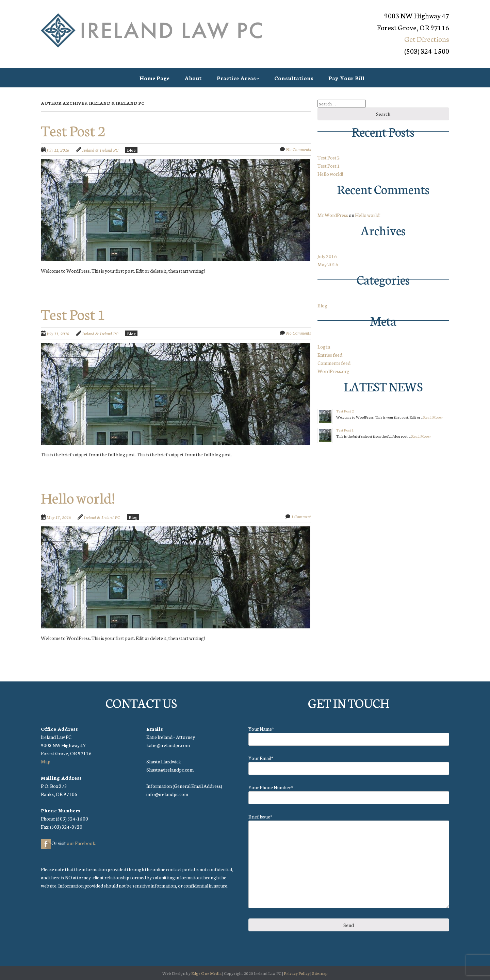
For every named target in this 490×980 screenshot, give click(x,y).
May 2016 (328, 264)
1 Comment (301, 516)
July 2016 (327, 256)
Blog (131, 150)
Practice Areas (236, 78)
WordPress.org (333, 371)
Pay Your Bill (346, 78)
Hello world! (78, 497)
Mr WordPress (333, 215)
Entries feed (330, 355)
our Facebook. (81, 843)
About (193, 78)
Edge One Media (206, 973)
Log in (324, 347)
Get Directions (427, 39)
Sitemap (320, 973)
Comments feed (334, 363)
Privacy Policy (297, 973)
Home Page (154, 78)
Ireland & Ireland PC (100, 150)
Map (46, 761)
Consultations (294, 78)
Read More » (433, 417)
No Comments (298, 149)
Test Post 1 (73, 314)
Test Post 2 (73, 130)
